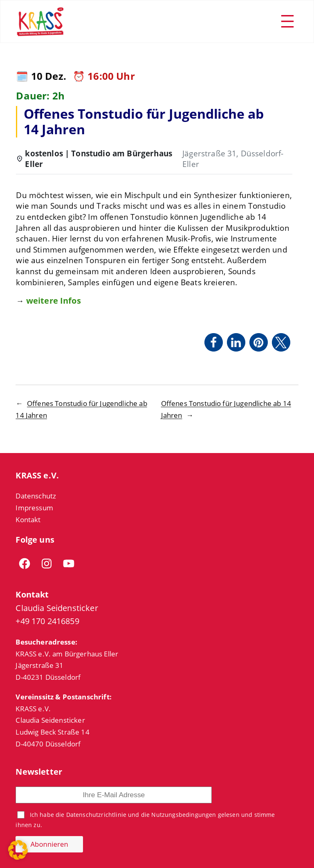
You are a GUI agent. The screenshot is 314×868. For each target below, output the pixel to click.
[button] (214, 342)
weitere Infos (54, 301)
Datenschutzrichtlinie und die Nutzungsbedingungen (141, 815)
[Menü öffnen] (287, 21)
